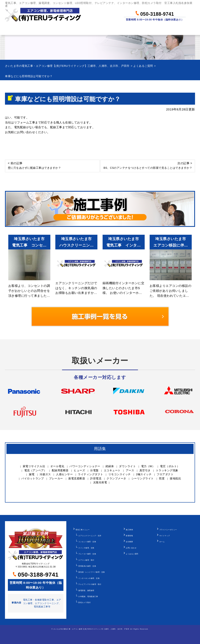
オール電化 (57, 466)
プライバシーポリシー (168, 530)
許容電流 (96, 478)
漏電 (32, 474)
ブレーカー (56, 478)
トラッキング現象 (167, 470)
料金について (80, 29)
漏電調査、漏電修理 (86, 590)
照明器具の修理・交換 (87, 566)
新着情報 (129, 536)
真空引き (145, 470)
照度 (162, 478)
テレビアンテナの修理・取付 (90, 584)
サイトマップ (165, 536)
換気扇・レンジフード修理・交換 (92, 572)
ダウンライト (127, 466)
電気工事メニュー (82, 530)
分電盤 (94, 470)
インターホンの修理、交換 (89, 578)
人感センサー (64, 474)
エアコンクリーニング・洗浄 (90, 536)
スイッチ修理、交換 (86, 548)
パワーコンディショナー (85, 466)
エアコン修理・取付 (86, 560)
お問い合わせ (182, 29)
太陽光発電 (100, 482)
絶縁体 (110, 466)
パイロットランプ (33, 478)
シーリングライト (143, 478)
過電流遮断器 (77, 478)
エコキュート (112, 470)
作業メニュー (44, 29)
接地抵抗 (175, 478)
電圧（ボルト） (170, 466)
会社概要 (129, 542)
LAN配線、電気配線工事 (88, 596)
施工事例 (129, 530)
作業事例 (113, 29)
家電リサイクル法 (34, 466)
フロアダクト (165, 474)
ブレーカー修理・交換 (87, 554)
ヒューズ (79, 470)
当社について (146, 29)
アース (130, 470)
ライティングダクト (91, 474)
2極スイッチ (144, 474)
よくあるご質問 (132, 554)
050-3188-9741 (155, 13)
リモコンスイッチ (120, 474)
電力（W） (148, 466)
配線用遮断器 (60, 470)
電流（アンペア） (35, 470)
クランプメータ (116, 478)
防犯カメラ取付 (85, 602)
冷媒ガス (45, 474)
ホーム (13, 29)
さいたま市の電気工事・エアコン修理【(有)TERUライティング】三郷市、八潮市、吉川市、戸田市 (91, 629)
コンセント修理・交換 (87, 542)
